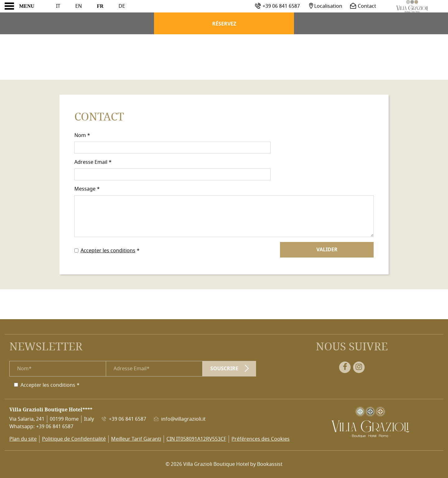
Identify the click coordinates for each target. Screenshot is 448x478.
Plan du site (23, 439)
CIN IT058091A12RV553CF (196, 439)
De (122, 6)
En (79, 6)
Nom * (82, 135)
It (58, 6)
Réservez (224, 24)
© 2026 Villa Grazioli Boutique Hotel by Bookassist (224, 464)
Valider (327, 250)
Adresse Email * (93, 162)
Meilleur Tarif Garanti (136, 439)
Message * (87, 189)
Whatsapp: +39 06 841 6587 (41, 427)
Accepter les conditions (108, 251)
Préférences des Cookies (261, 439)
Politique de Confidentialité (74, 439)
